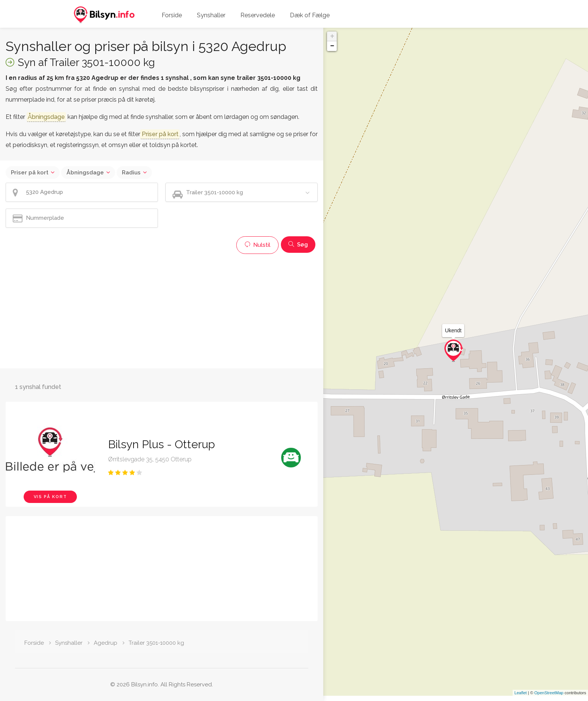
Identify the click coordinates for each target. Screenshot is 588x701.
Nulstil (257, 245)
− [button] (332, 46)
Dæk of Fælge (310, 15)
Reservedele (258, 15)
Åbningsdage (85, 173)
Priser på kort (30, 173)
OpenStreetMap (549, 698)
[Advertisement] (162, 310)
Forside (172, 15)
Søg (298, 245)
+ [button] (332, 36)
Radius (131, 173)
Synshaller (211, 15)
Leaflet (521, 698)
